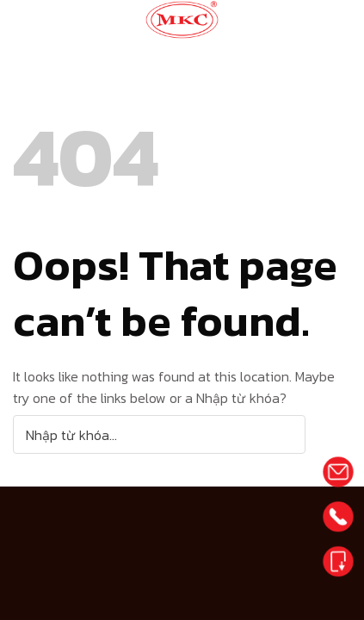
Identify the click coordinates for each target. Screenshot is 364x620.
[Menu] (323, 21)
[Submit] (328, 435)
